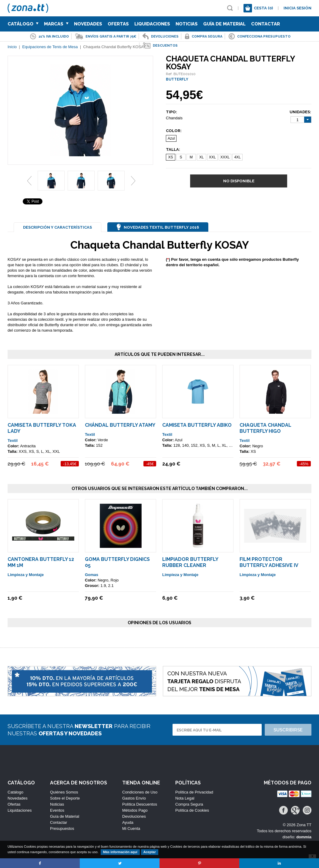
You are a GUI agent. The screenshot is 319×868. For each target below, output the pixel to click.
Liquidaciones (152, 24)
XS (170, 157)
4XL (237, 157)
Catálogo (23, 24)
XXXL (225, 157)
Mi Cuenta (131, 828)
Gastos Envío (134, 798)
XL (201, 157)
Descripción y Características (57, 227)
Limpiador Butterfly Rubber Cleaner (190, 562)
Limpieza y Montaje (26, 575)
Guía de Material (224, 24)
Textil (13, 441)
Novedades (88, 24)
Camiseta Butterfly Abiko (197, 425)
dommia (304, 837)
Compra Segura (189, 804)
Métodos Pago (135, 810)
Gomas (92, 575)
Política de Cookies (192, 810)
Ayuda (128, 822)
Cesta (263, 8)
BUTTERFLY (177, 79)
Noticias (187, 24)
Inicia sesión (297, 8)
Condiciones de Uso (140, 792)
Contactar (265, 24)
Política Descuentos (140, 804)
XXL (212, 157)
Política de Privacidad (194, 792)
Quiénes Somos (64, 792)
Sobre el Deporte (65, 798)
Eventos (57, 810)
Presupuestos (62, 828)
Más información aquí (120, 852)
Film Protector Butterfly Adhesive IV (269, 562)
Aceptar (150, 852)
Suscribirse (288, 730)
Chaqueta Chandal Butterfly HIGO (265, 428)
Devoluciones (134, 816)
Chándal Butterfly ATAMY (120, 425)
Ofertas (118, 24)
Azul (171, 138)
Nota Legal (185, 798)
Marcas (56, 24)
